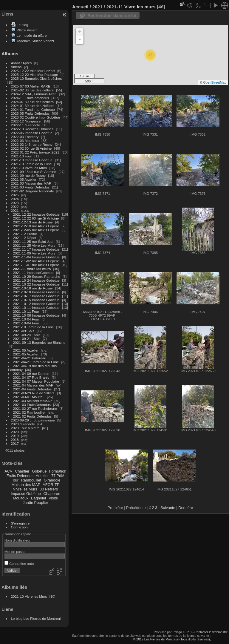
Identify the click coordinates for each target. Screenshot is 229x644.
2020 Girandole (23, 424)
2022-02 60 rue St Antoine (31, 148)
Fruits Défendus (20, 476)
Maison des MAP (26, 485)
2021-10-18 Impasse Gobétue (36, 292)
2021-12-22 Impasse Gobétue (36, 214)
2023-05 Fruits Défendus (30, 113)
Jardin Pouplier (35, 503)
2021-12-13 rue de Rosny (33, 222)
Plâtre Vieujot (27, 30)
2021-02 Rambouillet (29, 412)
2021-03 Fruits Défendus (30, 187)
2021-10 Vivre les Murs (29, 168)
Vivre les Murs (25, 489)
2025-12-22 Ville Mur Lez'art (33, 71)
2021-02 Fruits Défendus (33, 416)
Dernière (186, 508)
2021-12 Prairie (25, 234)
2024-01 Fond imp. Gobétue (33, 109)
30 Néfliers (49, 489)
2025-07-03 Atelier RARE (31, 86)
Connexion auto (19, 563)
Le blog (23, 25)
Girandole (52, 480)
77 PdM (58, 476)
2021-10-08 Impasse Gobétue (36, 315)
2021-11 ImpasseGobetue (33, 273)
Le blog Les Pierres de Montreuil (36, 618)
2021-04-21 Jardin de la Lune (36, 362)
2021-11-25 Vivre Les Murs (34, 245)
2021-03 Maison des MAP (31, 183)
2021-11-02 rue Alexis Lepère (36, 261)
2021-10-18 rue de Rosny (33, 288)
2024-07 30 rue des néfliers (32, 102)
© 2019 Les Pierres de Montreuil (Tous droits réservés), (172, 639)
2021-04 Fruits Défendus (33, 389)
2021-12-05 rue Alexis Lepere (36, 230)
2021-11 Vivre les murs (32, 269)
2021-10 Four (22, 156)
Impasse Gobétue (26, 494)
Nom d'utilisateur (17, 540)
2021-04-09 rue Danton (31, 374)
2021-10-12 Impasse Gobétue (36, 304)
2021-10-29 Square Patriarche (37, 276)
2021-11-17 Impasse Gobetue (36, 249)
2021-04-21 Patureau (30, 358)
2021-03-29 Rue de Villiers (34, 393)
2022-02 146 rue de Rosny (32, 144)
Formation (58, 471)
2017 (15, 443)
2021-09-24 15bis (27, 335)
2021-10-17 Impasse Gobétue (36, 296)
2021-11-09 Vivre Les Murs (34, 253)
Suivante (168, 508)
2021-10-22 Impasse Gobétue (36, 284)
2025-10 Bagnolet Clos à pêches (37, 78)
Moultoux (21, 498)
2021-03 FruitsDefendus (32, 405)
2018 (15, 440)
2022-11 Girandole (25, 125)
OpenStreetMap (215, 82)
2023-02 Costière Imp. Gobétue (36, 117)
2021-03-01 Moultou (29, 397)
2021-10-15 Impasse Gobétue (36, 300)
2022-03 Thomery (25, 137)
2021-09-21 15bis (27, 339)
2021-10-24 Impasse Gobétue (36, 280)
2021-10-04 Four (26, 319)
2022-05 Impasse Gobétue (32, 133)
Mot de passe (15, 552)
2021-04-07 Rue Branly (31, 377)
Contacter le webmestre (211, 632)
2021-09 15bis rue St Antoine (34, 172)
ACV (8, 471)
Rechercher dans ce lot (112, 15)
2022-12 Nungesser (26, 121)
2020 (15, 432)
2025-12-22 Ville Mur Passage (35, 75)
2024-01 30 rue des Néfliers (33, 106)
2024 (15, 199)
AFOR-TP (51, 485)
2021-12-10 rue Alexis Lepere (36, 226)
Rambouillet (31, 480)
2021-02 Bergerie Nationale (33, 191)
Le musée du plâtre (32, 35)
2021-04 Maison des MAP (33, 385)
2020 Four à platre (25, 428)
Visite (53, 498)
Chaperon (52, 494)
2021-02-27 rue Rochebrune (35, 408)
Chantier (22, 471)
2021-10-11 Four (26, 311)
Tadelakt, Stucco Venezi (35, 41)
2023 (15, 203)
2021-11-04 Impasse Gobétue (36, 257)
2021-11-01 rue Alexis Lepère (36, 265)
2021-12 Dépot (25, 238)
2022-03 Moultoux (25, 141)
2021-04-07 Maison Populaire (36, 381)
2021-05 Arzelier (24, 179)
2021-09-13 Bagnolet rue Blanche (39, 342)
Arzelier (42, 476)
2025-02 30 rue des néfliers (32, 90)
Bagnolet (39, 498)
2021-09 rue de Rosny (28, 175)
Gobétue (39, 471)
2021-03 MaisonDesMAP (33, 401)
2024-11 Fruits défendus (30, 98)
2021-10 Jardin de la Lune (31, 164)
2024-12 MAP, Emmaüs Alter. (34, 94)
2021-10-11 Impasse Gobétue (36, 308)
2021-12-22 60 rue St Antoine (36, 218)
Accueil (80, 7)
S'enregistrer (21, 523)
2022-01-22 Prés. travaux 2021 (35, 152)
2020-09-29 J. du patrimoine (33, 420)
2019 (15, 436)
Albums (10, 54)
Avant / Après (21, 63)
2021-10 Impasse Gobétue (32, 160)
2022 (15, 207)
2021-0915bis (24, 331)
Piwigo (177, 632)
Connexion (19, 527)
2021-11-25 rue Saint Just (33, 241)
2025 (15, 195)
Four (15, 480)
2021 (15, 210)
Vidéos (16, 67)
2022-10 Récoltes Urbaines (32, 129)
